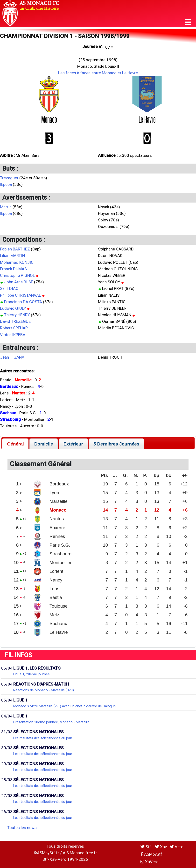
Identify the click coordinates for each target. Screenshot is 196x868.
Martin (6, 207)
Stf (146, 847)
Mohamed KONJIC (17, 262)
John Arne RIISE (19, 282)
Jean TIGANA (12, 357)
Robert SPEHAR (14, 328)
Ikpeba (6, 184)
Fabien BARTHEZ (15, 249)
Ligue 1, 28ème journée (31, 674)
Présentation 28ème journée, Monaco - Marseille (51, 722)
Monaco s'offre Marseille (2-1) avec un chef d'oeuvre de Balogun (64, 706)
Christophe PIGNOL (17, 275)
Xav (161, 847)
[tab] (15, 444)
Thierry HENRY (17, 315)
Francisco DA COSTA (23, 302)
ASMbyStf (151, 854)
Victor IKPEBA (13, 335)
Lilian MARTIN (12, 256)
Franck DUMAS (13, 269)
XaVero (150, 862)
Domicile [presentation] (44, 444)
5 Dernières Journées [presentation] (116, 444)
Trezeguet (9, 178)
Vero (177, 847)
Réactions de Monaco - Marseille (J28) (44, 690)
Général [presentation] (15, 444)
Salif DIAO (9, 288)
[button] (188, 22)
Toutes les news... (23, 828)
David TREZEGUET (17, 321)
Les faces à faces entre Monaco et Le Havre (98, 73)
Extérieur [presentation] (73, 444)
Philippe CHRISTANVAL (21, 295)
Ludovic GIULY (13, 308)
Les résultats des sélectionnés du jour (43, 738)
